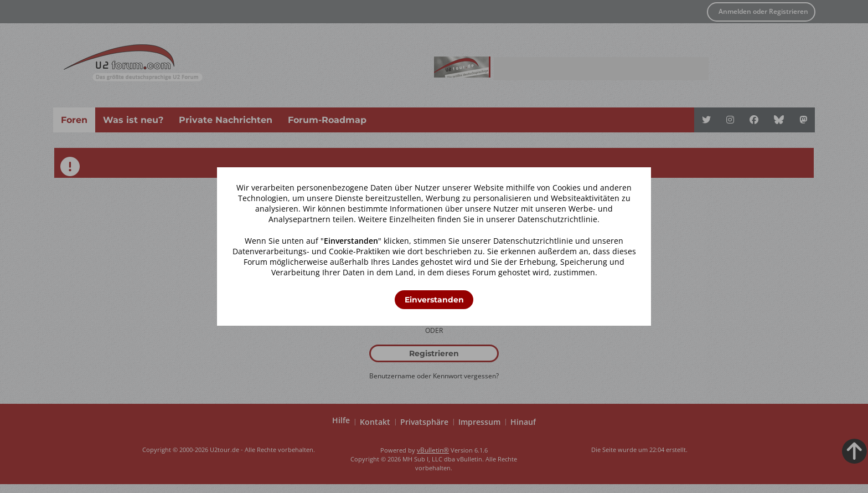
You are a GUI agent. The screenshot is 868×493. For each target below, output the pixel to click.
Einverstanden (434, 300)
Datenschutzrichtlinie (557, 219)
